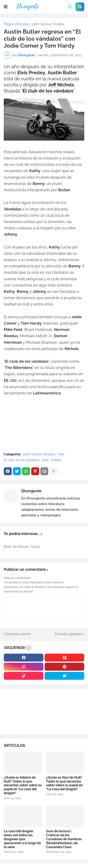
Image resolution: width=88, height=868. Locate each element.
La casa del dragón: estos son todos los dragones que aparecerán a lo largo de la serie (22, 839)
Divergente (31, 491)
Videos (56, 460)
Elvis (45, 460)
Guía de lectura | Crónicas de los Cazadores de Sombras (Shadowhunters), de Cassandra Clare (64, 839)
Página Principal (16, 24)
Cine (61, 454)
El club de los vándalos (22, 460)
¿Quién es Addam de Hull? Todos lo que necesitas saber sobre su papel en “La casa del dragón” (23, 785)
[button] (6, 7)
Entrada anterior (19, 634)
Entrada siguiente (68, 634)
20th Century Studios (48, 24)
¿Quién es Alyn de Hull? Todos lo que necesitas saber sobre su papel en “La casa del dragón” (64, 783)
